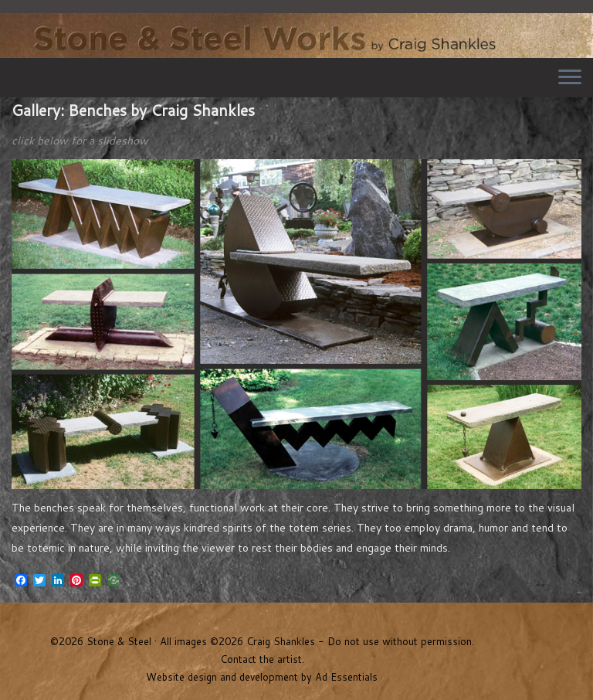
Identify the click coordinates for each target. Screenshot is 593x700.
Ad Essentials (346, 677)
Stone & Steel (296, 31)
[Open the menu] (570, 78)
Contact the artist (261, 659)
